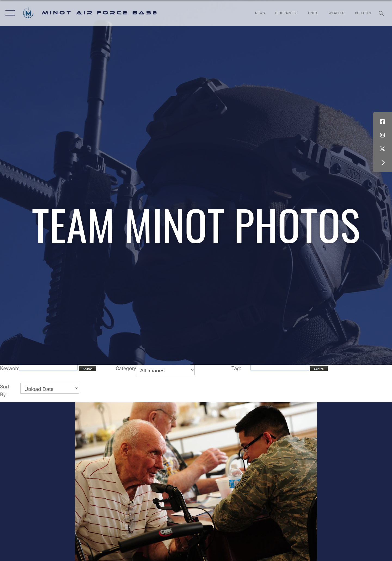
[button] (9, 13)
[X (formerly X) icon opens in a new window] (382, 149)
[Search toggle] (382, 13)
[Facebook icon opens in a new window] (382, 122)
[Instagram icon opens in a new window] (382, 135)
